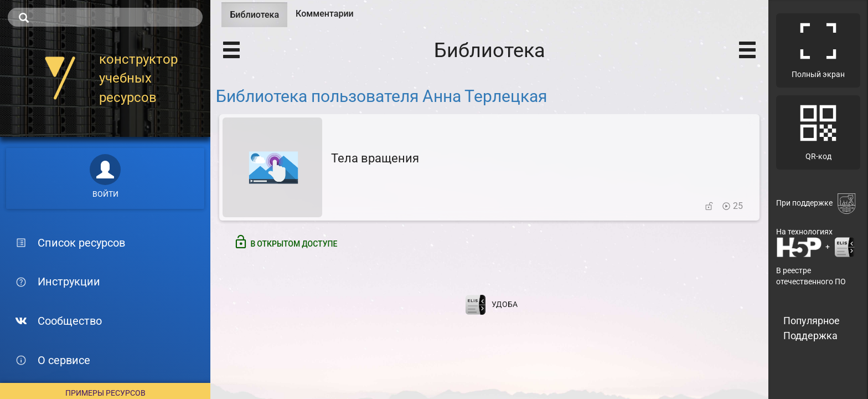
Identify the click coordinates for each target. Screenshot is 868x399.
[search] (105, 17)
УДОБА (505, 304)
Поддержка (810, 336)
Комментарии (325, 14)
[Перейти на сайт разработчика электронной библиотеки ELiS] (476, 304)
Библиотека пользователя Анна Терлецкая (381, 96)
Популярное (812, 321)
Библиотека (259, 18)
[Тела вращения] (489, 167)
